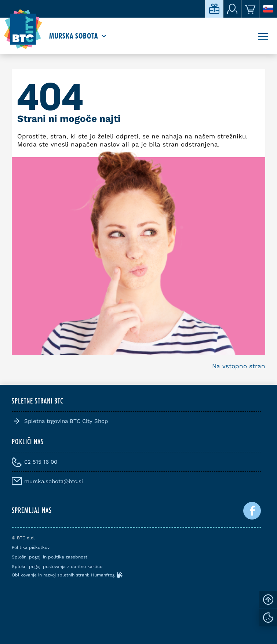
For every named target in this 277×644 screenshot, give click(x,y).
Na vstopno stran (239, 366)
